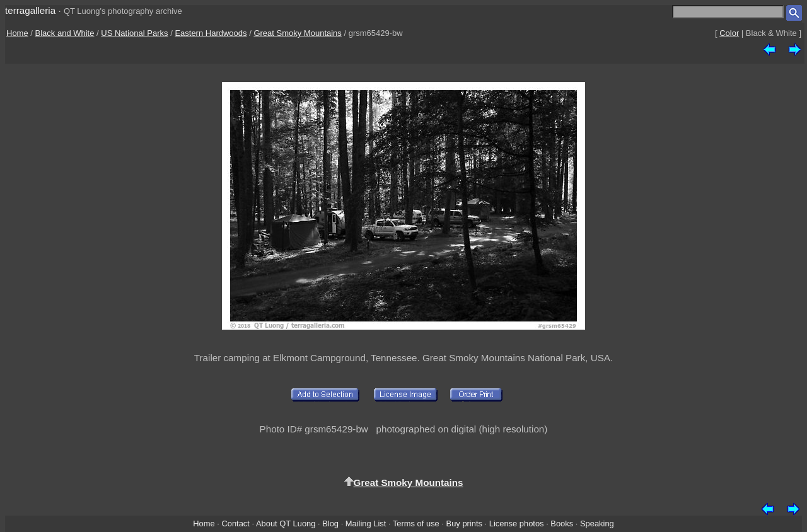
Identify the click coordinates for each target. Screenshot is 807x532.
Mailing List (366, 523)
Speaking (597, 523)
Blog (330, 523)
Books (562, 523)
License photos (517, 523)
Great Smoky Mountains (297, 33)
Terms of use (416, 523)
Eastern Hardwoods (211, 33)
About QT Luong (286, 523)
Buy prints (464, 523)
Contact (235, 523)
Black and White (65, 33)
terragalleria (30, 10)
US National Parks (134, 33)
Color (729, 33)
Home (17, 33)
